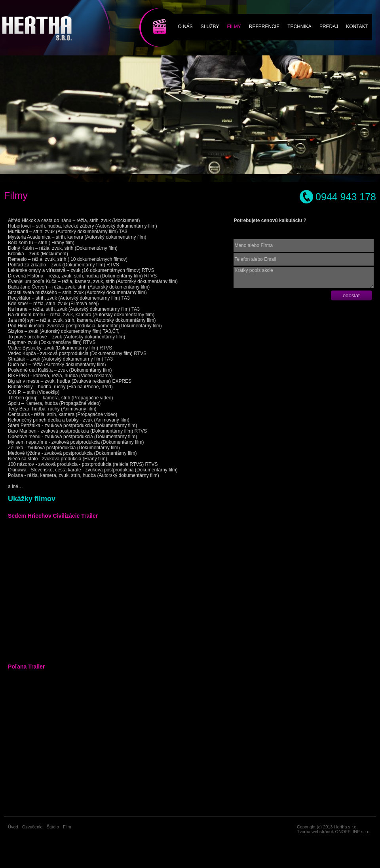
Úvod (13, 827)
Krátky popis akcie (304, 277)
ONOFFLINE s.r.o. (353, 832)
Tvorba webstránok (315, 832)
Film (152, 17)
